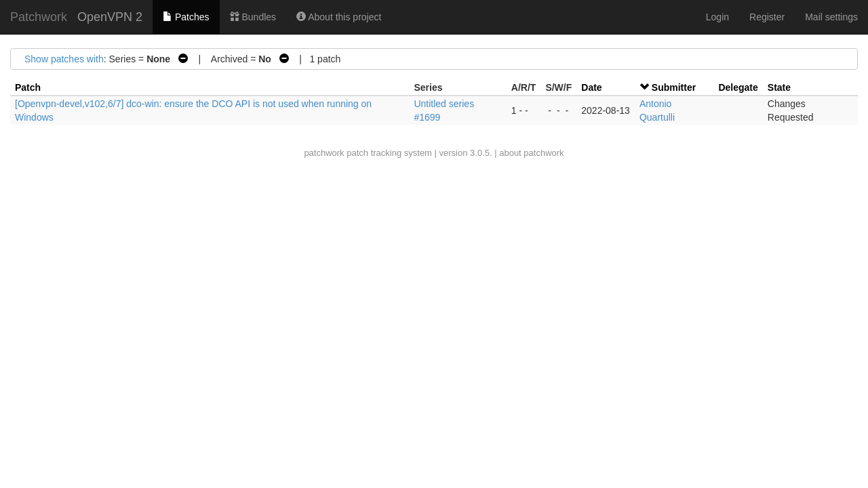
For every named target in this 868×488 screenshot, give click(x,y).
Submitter (674, 87)
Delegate (738, 87)
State (779, 87)
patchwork (324, 153)
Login (717, 17)
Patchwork (39, 17)
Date (591, 87)
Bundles (253, 17)
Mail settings (831, 17)
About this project (339, 17)
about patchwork (531, 153)
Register (767, 17)
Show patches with (64, 59)
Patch (28, 87)
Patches (186, 17)
